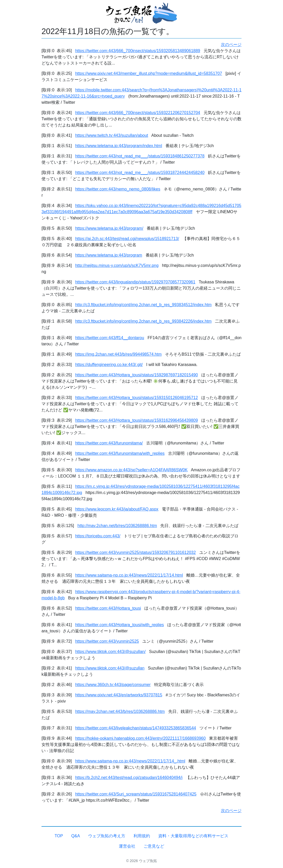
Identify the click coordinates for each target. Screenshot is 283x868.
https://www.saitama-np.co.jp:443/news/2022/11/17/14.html (129, 575)
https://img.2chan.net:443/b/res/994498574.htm (118, 354)
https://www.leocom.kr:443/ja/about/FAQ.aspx (117, 509)
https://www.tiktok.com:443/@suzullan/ (110, 652)
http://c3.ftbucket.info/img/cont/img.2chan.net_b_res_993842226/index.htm (143, 321)
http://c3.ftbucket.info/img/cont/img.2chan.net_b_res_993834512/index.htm (143, 305)
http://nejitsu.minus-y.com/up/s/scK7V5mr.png (117, 265)
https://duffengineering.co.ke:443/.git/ (109, 365)
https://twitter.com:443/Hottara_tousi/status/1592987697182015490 (137, 375)
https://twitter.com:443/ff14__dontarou (110, 338)
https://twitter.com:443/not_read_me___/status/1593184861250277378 (140, 156)
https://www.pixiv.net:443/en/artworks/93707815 (119, 695)
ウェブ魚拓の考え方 (107, 836)
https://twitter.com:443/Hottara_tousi (108, 608)
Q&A (76, 836)
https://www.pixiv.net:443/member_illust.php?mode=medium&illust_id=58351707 (149, 73)
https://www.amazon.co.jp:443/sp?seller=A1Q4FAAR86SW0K (131, 470)
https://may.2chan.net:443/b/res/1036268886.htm (120, 711)
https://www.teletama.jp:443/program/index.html (119, 146)
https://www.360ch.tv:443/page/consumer (113, 685)
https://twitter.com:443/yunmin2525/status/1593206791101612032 (136, 552)
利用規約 (142, 836)
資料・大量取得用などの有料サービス (193, 836)
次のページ (231, 45)
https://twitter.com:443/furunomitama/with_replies (120, 453)
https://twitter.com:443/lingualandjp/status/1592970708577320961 (135, 282)
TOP (59, 836)
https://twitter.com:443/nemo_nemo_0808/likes (118, 189)
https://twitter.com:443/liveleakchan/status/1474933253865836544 (136, 728)
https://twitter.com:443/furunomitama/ (109, 443)
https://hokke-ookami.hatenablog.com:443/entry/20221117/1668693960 (140, 738)
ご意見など (154, 846)
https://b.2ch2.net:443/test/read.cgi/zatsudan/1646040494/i (129, 778)
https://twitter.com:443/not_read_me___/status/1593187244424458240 (140, 173)
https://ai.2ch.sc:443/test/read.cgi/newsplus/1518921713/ (127, 239)
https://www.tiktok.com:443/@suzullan (110, 668)
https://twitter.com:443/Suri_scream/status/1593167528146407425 (136, 794)
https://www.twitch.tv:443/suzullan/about (112, 135)
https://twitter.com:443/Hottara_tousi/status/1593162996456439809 (137, 420)
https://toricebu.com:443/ (98, 536)
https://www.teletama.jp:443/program (109, 255)
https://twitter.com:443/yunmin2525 (107, 641)
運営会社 (127, 846)
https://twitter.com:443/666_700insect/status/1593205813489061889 (138, 51)
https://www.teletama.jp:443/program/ (109, 228)
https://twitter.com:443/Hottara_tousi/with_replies (120, 625)
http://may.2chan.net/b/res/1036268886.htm (117, 526)
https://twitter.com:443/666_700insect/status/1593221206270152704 (138, 113)
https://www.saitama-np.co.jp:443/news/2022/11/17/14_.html (130, 761)
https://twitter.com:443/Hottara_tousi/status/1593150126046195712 (137, 398)
